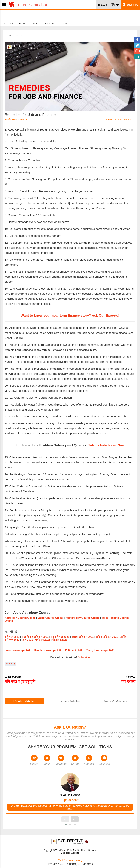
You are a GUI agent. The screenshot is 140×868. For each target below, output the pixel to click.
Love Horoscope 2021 (18, 650)
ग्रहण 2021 (27, 640)
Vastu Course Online (51, 618)
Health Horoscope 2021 (48, 650)
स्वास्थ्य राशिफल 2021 (83, 637)
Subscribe (130, 5)
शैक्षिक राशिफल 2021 (107, 637)
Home (11, 35)
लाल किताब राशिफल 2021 (35, 637)
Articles (9, 18)
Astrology (11, 664)
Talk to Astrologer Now (106, 445)
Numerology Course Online (82, 618)
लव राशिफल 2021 (60, 637)
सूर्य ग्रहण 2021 (43, 640)
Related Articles (24, 701)
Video (36, 18)
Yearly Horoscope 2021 (100, 650)
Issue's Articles (70, 701)
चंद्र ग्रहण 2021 (60, 640)
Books (22, 18)
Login (103, 5)
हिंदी (115, 5)
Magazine (50, 18)
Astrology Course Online (20, 618)
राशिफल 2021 (12, 637)
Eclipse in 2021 (74, 650)
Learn (64, 18)
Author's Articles (115, 701)
